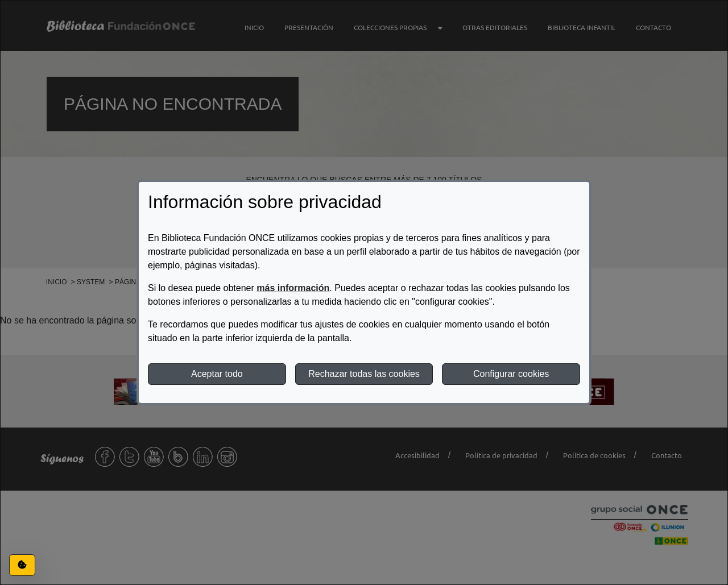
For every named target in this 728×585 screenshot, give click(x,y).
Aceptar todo (217, 374)
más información (293, 288)
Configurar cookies (511, 374)
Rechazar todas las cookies (364, 374)
